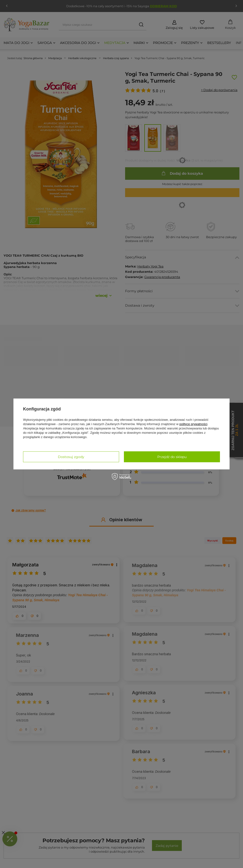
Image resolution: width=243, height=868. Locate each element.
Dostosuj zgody (71, 457)
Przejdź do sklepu (172, 457)
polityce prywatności (193, 424)
